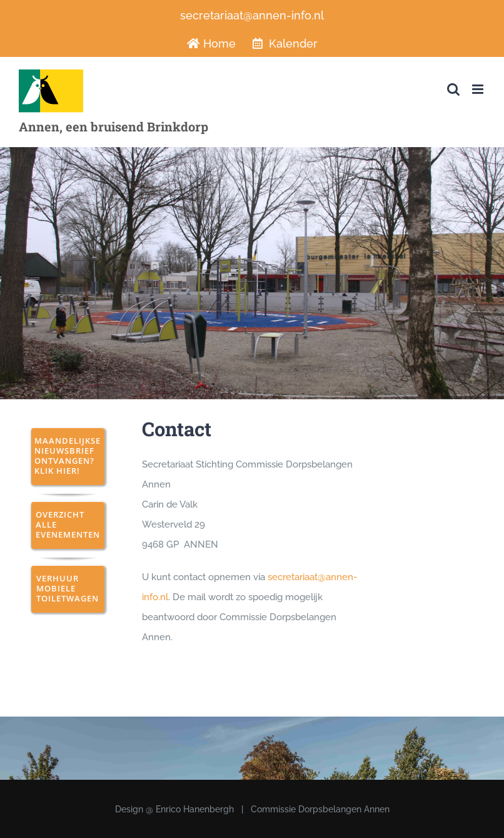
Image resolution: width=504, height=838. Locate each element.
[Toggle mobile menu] (479, 89)
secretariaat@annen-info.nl (252, 15)
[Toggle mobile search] (453, 89)
